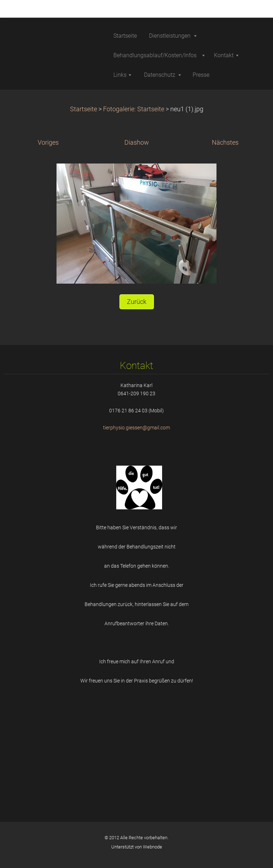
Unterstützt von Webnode (137, 847)
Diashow (137, 143)
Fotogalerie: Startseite (134, 109)
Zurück (137, 302)
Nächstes (225, 143)
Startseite (84, 109)
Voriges (48, 143)
